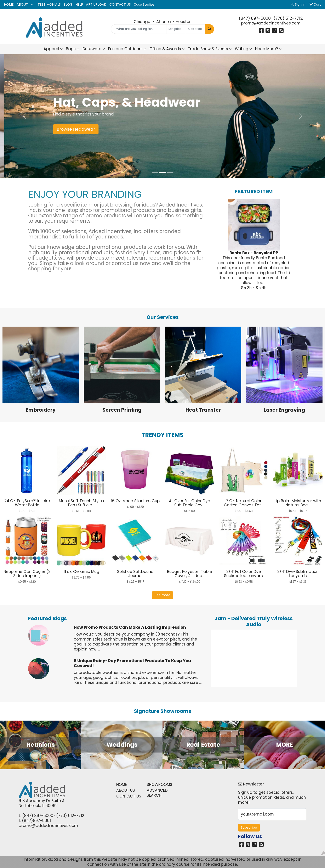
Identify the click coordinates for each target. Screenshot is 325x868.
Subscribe (249, 827)
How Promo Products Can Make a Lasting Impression (130, 627)
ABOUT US (126, 790)
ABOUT (22, 4)
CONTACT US (120, 4)
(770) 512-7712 (288, 18)
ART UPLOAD (96, 4)
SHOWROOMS (159, 785)
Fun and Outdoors (125, 49)
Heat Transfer (203, 410)
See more (162, 595)
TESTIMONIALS (49, 4)
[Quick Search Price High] (196, 29)
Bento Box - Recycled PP (254, 253)
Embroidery (41, 410)
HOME (9, 4)
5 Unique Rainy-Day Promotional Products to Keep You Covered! (132, 663)
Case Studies (144, 4)
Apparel (51, 49)
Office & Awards (165, 49)
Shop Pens (63, 129)
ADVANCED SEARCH (157, 793)
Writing (242, 49)
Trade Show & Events (208, 49)
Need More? (267, 49)
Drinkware (92, 49)
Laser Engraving (284, 410)
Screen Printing (122, 410)
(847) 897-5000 (255, 18)
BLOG (68, 4)
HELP (79, 4)
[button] (24, 116)
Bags (71, 49)
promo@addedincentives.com (271, 23)
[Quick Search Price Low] (176, 29)
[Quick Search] (139, 29)
